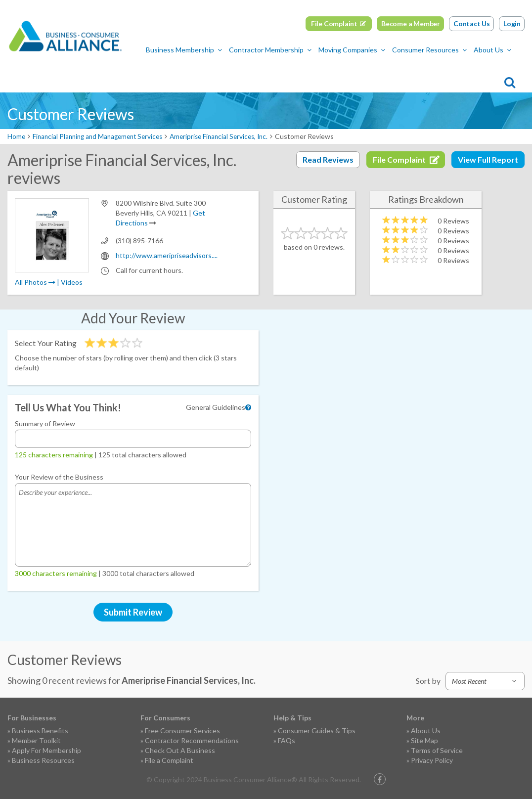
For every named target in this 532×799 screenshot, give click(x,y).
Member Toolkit (36, 740)
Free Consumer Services (182, 731)
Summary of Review (45, 423)
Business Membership (49, 72)
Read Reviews (328, 159)
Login (512, 23)
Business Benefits (40, 731)
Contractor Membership (135, 72)
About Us (357, 72)
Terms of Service (437, 750)
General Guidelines (216, 407)
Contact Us (472, 23)
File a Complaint (169, 760)
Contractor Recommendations (192, 740)
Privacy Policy (432, 760)
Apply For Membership (46, 750)
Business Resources (43, 760)
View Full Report (488, 159)
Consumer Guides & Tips (317, 731)
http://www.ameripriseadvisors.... (167, 255)
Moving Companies (217, 72)
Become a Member (411, 23)
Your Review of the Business (59, 477)
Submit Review (133, 612)
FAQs (287, 740)
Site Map (424, 740)
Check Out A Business (180, 750)
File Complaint (334, 23)
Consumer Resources (294, 72)
